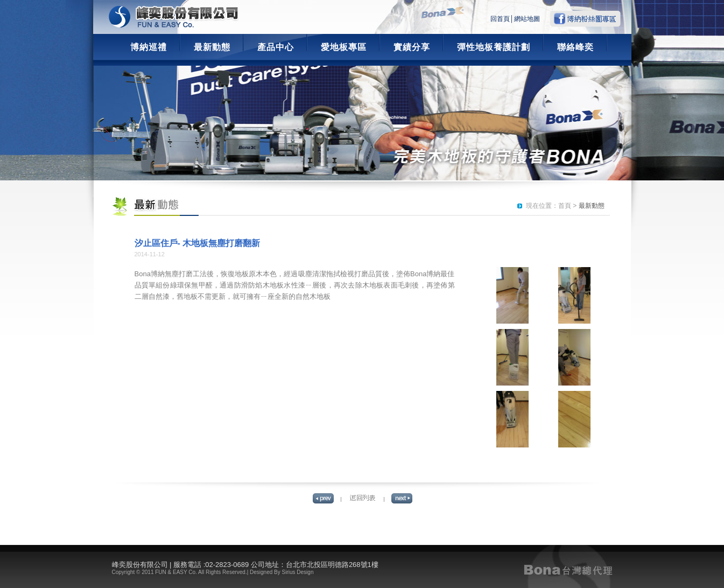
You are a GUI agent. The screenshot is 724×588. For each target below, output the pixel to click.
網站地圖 (527, 19)
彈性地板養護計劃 (494, 47)
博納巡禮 (149, 47)
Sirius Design (298, 572)
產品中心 (276, 47)
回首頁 (500, 19)
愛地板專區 (344, 47)
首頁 (565, 206)
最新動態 (212, 47)
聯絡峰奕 (575, 47)
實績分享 (412, 47)
